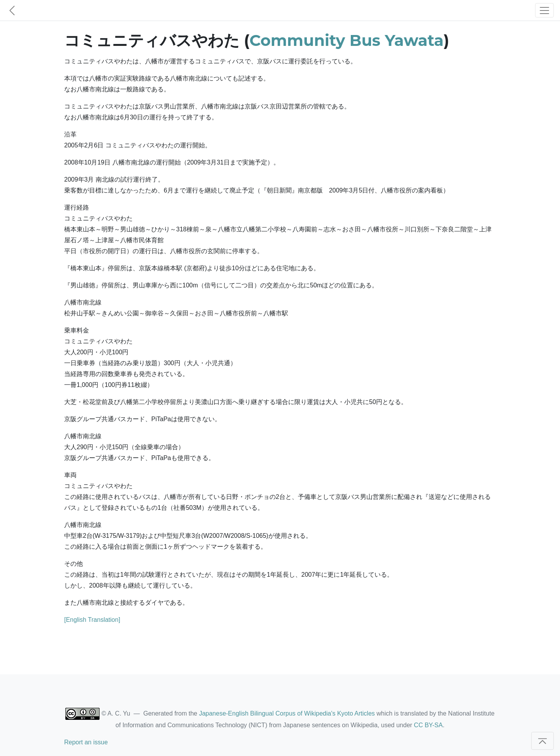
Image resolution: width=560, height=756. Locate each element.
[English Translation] (92, 620)
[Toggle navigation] (544, 10)
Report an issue (86, 742)
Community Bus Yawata (347, 40)
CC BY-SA (428, 725)
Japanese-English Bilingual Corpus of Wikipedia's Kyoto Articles (287, 713)
